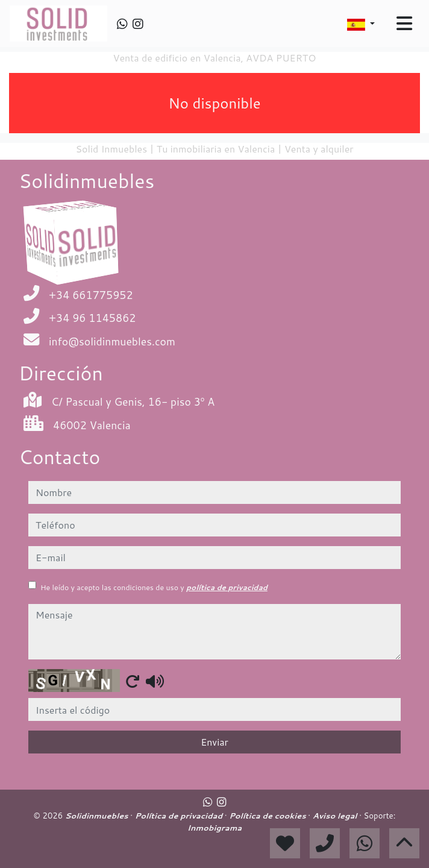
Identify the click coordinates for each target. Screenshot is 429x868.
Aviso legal (336, 816)
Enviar (214, 742)
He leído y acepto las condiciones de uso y (154, 587)
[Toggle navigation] (404, 24)
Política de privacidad (180, 816)
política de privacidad (227, 587)
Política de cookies (268, 816)
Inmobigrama (214, 828)
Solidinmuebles (98, 816)
